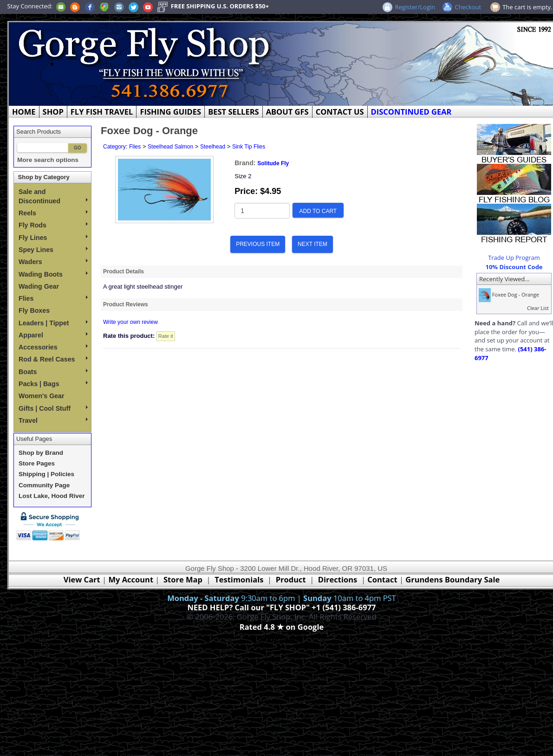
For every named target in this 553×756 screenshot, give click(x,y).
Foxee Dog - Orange (508, 294)
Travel (53, 420)
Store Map (183, 579)
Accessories (53, 347)
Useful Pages (34, 439)
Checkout (468, 7)
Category (114, 147)
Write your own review (130, 322)
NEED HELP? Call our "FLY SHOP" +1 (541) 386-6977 (281, 607)
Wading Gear (39, 286)
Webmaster (282, 638)
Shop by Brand (41, 453)
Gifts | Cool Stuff (53, 408)
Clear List (538, 308)
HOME (24, 112)
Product (291, 579)
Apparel (53, 335)
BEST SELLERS (233, 112)
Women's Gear (42, 396)
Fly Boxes (34, 310)
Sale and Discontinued (53, 196)
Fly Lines (53, 238)
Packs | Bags (53, 384)
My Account (131, 579)
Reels (53, 213)
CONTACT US (340, 112)
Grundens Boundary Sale (452, 579)
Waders (53, 262)
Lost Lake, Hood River (52, 496)
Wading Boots (53, 274)
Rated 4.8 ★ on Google (282, 627)
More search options (48, 160)
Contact (383, 579)
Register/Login (415, 7)
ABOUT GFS (287, 112)
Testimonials (239, 579)
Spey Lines (53, 250)
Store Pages (37, 463)
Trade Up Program (514, 258)
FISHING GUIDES (170, 112)
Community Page (44, 485)
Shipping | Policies (46, 474)
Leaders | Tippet (53, 323)
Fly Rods (53, 225)
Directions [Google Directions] (338, 579)
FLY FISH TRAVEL (102, 112)
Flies (53, 298)
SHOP (53, 112)
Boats (53, 372)
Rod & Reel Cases (53, 359)
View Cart (82, 579)
